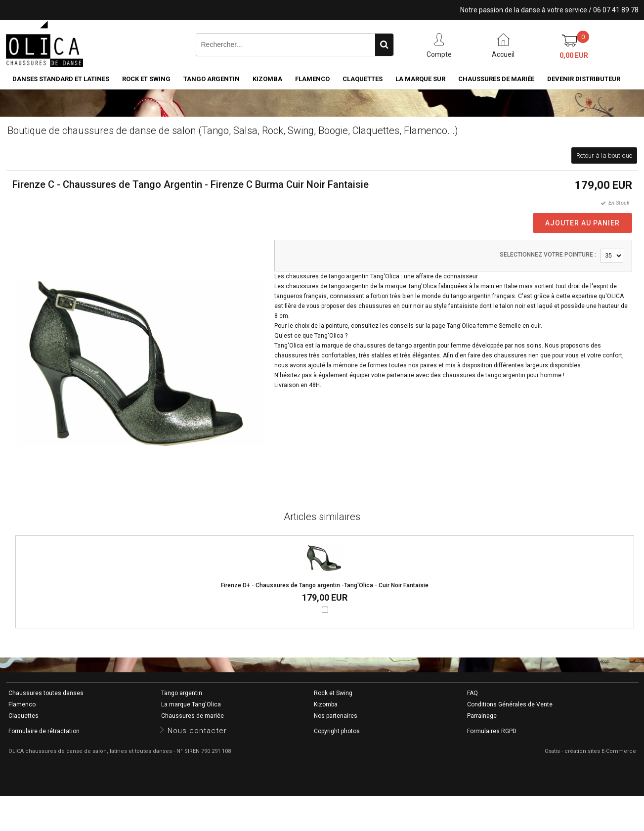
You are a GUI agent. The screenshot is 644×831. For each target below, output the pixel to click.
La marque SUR (420, 79)
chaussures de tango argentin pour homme (502, 375)
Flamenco (312, 79)
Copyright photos (337, 731)
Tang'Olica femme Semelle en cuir (494, 326)
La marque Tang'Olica (191, 704)
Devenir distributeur (584, 79)
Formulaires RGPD (492, 731)
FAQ (472, 693)
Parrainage (482, 716)
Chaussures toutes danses (46, 693)
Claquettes (363, 79)
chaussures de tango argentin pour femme (412, 346)
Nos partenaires (336, 716)
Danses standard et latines (61, 79)
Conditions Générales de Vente (510, 704)
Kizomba (267, 79)
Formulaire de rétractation (44, 731)
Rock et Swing (146, 79)
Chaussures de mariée (496, 79)
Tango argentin (212, 79)
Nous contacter (197, 731)
